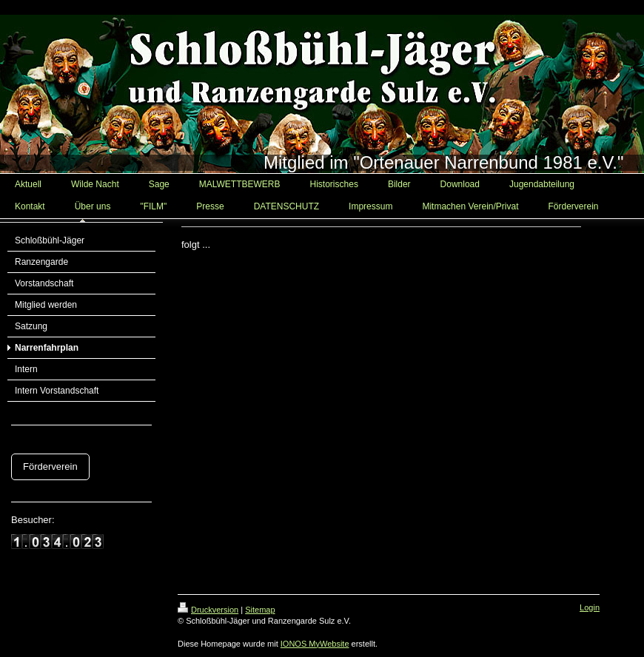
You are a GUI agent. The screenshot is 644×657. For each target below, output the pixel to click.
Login (590, 607)
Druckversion (208, 610)
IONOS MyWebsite (315, 644)
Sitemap (260, 610)
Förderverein (50, 466)
